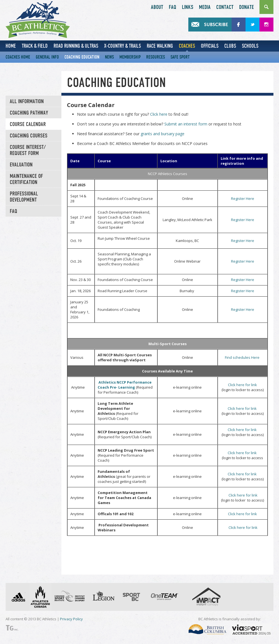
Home (11, 46)
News (109, 57)
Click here (159, 114)
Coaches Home (18, 57)
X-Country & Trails (122, 46)
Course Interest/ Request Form (28, 150)
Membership (130, 57)
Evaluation (21, 165)
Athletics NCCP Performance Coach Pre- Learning (125, 385)
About (157, 7)
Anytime (78, 387)
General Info (47, 57)
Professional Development (24, 197)
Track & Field (35, 46)
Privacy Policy (71, 619)
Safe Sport (180, 57)
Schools (250, 46)
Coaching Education (82, 57)
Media (205, 7)
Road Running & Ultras (76, 46)
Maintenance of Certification (26, 179)
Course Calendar (28, 124)
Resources (156, 57)
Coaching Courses (29, 136)
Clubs (230, 46)
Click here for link (242, 385)
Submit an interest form (186, 124)
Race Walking (160, 46)
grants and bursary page (163, 134)
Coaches (187, 46)
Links (188, 7)
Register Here (243, 198)
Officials (210, 46)
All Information (27, 101)
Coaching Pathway (29, 113)
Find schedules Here (243, 357)
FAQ (173, 7)
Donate (246, 7)
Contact (225, 7)
